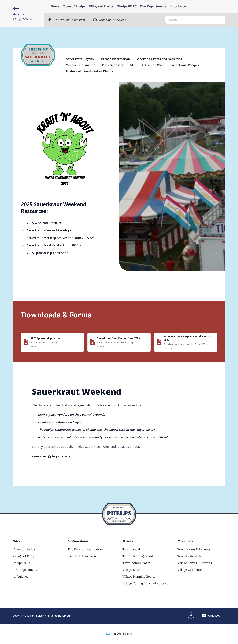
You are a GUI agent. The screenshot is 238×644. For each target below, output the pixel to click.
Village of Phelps (101, 6)
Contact (212, 616)
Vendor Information (81, 65)
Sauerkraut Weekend (83, 556)
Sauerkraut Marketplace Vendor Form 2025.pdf (61, 238)
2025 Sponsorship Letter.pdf (47, 253)
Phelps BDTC (127, 6)
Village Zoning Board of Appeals (145, 583)
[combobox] (195, 20)
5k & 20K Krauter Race (147, 65)
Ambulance (178, 6)
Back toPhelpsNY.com (23, 17)
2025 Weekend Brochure (44, 223)
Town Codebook (189, 556)
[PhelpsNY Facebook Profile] (191, 616)
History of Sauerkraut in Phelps (89, 71)
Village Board (132, 570)
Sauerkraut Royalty (80, 59)
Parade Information (115, 59)
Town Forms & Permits (194, 549)
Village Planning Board (139, 576)
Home (55, 6)
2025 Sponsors (113, 65)
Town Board (131, 549)
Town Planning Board (138, 556)
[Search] (195, 20)
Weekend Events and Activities (159, 59)
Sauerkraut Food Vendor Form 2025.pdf (55, 245)
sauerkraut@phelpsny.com (51, 456)
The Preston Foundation (85, 549)
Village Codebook (190, 570)
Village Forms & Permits (195, 563)
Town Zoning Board (137, 563)
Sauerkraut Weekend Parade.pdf (50, 230)
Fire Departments (153, 6)
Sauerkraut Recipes (185, 65)
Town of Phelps (74, 6)
